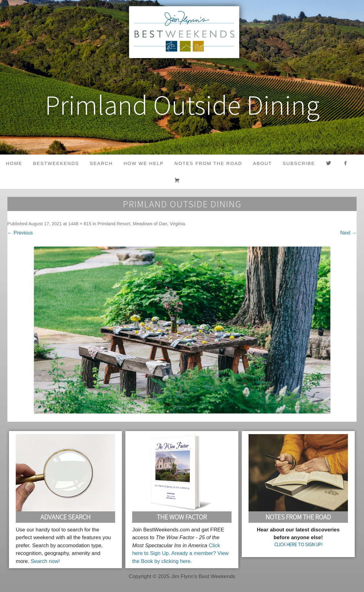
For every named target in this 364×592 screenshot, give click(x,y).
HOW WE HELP (144, 163)
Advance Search (65, 517)
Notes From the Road (298, 517)
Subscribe (299, 163)
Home (14, 163)
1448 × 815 (80, 224)
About (262, 163)
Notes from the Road (208, 163)
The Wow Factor (182, 517)
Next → (348, 233)
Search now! (45, 561)
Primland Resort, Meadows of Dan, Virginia (141, 224)
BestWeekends (56, 163)
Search (101, 163)
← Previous (20, 233)
